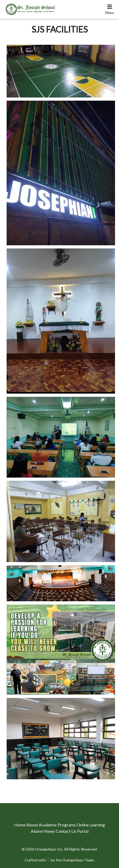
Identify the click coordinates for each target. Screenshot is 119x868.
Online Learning (91, 825)
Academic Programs (58, 825)
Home (20, 825)
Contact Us (66, 831)
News (50, 831)
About (32, 825)
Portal (83, 831)
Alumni (38, 831)
